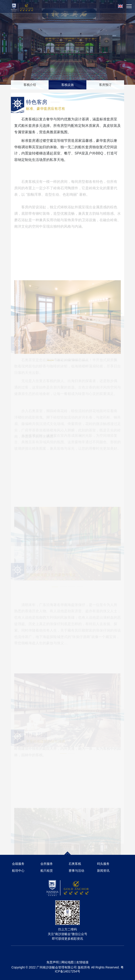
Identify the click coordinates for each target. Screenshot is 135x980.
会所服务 (47, 864)
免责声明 (53, 962)
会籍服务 (18, 864)
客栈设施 (67, 85)
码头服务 (103, 864)
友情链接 (82, 962)
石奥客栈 (75, 864)
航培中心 (18, 871)
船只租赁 (47, 871)
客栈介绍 (30, 85)
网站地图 (67, 962)
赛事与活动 (76, 871)
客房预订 (105, 85)
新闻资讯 (103, 871)
